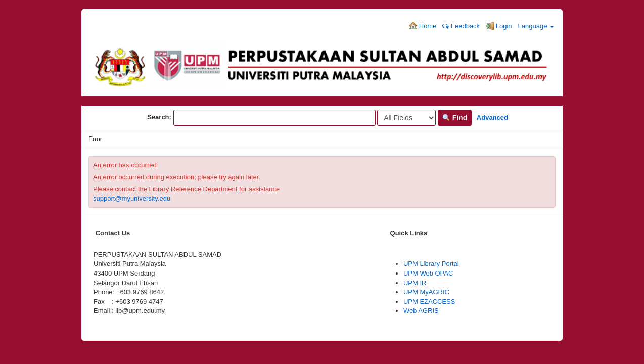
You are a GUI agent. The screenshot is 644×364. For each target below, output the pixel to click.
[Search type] (406, 118)
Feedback (461, 26)
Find (455, 118)
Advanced (492, 118)
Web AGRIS (421, 311)
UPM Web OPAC (428, 273)
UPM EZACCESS (429, 302)
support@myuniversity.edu (132, 198)
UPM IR (415, 283)
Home (423, 26)
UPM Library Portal (431, 264)
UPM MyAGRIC (426, 292)
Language (536, 26)
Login (499, 26)
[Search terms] (274, 118)
